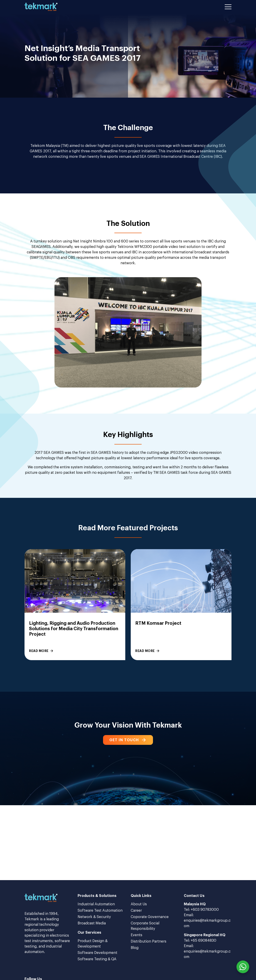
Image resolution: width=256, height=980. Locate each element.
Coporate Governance (150, 917)
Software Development (97, 953)
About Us (139, 904)
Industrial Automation (96, 904)
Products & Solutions (97, 896)
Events (137, 935)
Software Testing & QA (97, 959)
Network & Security (94, 917)
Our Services (89, 933)
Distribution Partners (149, 941)
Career (136, 911)
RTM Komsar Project (158, 623)
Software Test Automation (100, 911)
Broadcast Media (92, 923)
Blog (135, 948)
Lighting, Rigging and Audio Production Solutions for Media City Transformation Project (74, 629)
